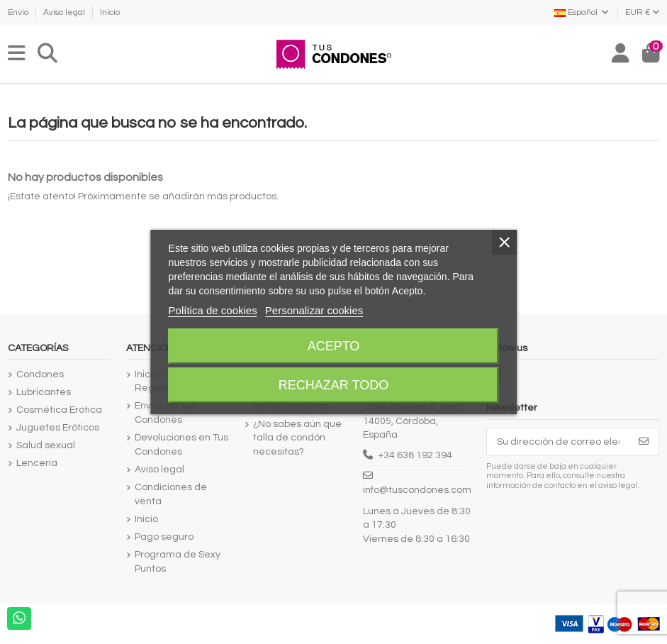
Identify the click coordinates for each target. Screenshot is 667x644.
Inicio (110, 12)
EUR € (643, 12)
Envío (19, 12)
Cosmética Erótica (59, 410)
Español (582, 12)
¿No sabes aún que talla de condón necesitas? (297, 438)
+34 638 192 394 (415, 455)
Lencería (37, 463)
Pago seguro (164, 537)
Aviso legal (65, 12)
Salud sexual (46, 445)
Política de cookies (213, 310)
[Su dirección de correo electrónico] (558, 442)
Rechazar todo (333, 385)
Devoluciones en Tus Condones (181, 445)
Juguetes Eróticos (58, 428)
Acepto (334, 346)
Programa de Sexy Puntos (178, 562)
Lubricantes (44, 392)
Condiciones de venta (171, 494)
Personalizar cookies (314, 310)
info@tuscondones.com (417, 490)
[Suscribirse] (644, 442)
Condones (40, 374)
